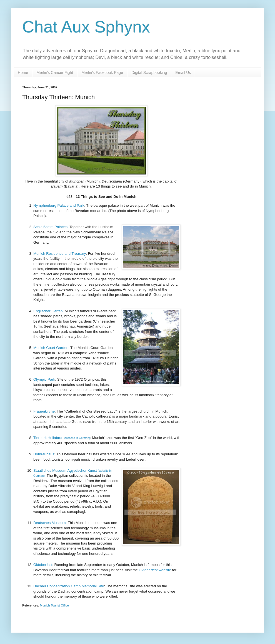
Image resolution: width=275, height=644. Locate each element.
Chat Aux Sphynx (86, 27)
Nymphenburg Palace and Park (59, 205)
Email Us (183, 73)
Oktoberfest (43, 565)
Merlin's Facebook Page (102, 73)
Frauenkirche (44, 411)
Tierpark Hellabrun (62, 438)
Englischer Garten (48, 311)
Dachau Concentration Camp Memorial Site (69, 586)
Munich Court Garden (51, 348)
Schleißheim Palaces (50, 227)
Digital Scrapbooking (149, 73)
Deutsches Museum (50, 523)
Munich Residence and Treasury (60, 254)
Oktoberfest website (154, 570)
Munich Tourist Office (54, 605)
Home (23, 73)
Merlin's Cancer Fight (55, 73)
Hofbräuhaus (44, 454)
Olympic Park (44, 379)
